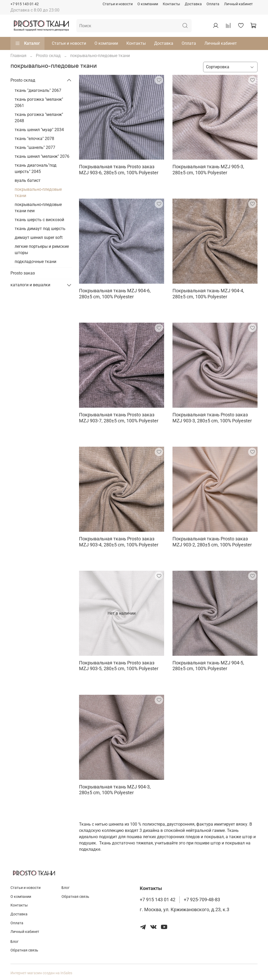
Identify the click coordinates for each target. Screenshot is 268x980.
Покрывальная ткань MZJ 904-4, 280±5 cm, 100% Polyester (208, 294)
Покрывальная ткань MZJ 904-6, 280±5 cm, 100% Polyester (115, 294)
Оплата (213, 4)
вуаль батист (28, 180)
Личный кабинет (238, 4)
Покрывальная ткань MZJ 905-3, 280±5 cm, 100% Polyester (208, 170)
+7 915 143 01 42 (25, 4)
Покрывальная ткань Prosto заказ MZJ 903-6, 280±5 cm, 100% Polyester (119, 170)
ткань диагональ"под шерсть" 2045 (36, 168)
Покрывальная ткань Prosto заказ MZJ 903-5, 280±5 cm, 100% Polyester (119, 666)
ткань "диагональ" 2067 (38, 90)
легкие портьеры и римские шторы (42, 250)
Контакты (171, 4)
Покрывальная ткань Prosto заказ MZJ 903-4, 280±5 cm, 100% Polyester (119, 542)
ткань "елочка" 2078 (34, 139)
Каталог (27, 43)
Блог (66, 888)
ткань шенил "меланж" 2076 (42, 156)
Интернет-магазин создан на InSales (41, 973)
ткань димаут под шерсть (40, 229)
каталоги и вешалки (30, 285)
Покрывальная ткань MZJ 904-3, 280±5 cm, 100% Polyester (115, 790)
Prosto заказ (23, 273)
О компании (148, 4)
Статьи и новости (118, 4)
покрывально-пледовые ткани (38, 192)
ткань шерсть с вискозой (39, 220)
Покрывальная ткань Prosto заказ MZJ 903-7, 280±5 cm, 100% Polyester (119, 418)
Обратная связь (75, 897)
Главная (18, 56)
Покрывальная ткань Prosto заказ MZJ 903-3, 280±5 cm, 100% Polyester (212, 418)
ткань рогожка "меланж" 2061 (39, 102)
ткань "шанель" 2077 (35, 147)
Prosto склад (48, 56)
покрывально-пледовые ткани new (38, 208)
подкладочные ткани (35, 262)
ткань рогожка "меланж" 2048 (39, 118)
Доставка (193, 4)
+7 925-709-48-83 (202, 900)
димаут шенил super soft (39, 237)
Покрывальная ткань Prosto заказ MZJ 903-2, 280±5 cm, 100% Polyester (212, 542)
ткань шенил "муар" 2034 (39, 130)
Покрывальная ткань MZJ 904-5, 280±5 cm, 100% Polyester (208, 666)
